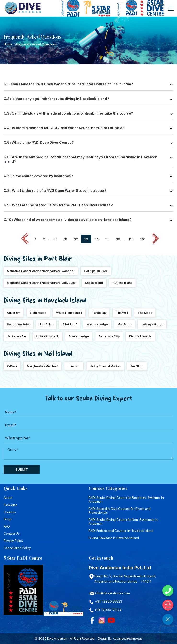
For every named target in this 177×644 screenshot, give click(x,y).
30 (55, 239)
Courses (10, 512)
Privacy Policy (13, 540)
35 (107, 239)
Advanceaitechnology (128, 639)
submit (21, 470)
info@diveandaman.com (109, 593)
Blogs (8, 519)
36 (118, 239)
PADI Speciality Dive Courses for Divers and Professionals (120, 510)
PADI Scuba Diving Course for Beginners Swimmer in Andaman (126, 499)
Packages (10, 505)
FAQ (7, 526)
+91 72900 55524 (105, 610)
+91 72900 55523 (105, 601)
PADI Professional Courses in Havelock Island (121, 530)
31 (66, 239)
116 (143, 239)
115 (131, 239)
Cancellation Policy (17, 548)
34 (97, 239)
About (8, 497)
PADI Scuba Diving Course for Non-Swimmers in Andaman (123, 521)
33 (86, 239)
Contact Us (12, 533)
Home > (10, 44)
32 (76, 239)
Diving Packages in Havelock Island (114, 538)
